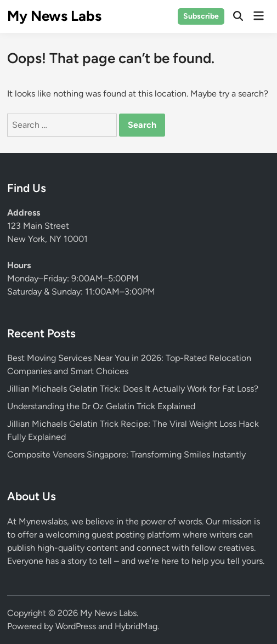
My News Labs (54, 16)
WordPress (76, 626)
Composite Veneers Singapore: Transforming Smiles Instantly (126, 454)
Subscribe (201, 16)
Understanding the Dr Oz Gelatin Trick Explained (101, 406)
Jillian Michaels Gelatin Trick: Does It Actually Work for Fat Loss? (133, 389)
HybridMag (136, 626)
